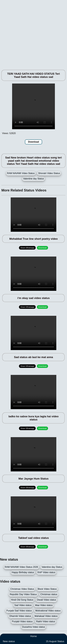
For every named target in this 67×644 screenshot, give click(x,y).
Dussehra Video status (34, 627)
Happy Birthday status (23, 572)
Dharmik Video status (20, 616)
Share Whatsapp (27, 248)
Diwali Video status (46, 600)
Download (33, 142)
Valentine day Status (33, 179)
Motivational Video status (48, 611)
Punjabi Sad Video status (19, 611)
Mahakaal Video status (46, 616)
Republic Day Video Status (23, 594)
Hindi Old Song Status (22, 600)
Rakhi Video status (46, 622)
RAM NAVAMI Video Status (21, 173)
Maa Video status (44, 605)
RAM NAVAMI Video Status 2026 (21, 567)
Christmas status (49, 594)
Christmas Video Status (22, 589)
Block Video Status (47, 589)
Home (33, 636)
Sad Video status (23, 605)
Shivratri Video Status (49, 173)
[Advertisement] (33, 34)
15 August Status (55, 641)
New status (9, 641)
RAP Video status (46, 572)
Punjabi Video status (22, 622)
